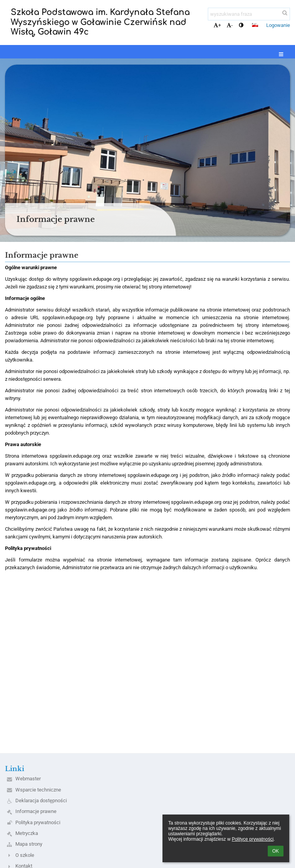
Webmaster (28, 779)
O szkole (25, 855)
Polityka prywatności (38, 822)
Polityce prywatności (253, 839)
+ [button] (217, 25)
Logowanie (278, 25)
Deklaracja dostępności (41, 801)
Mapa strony (29, 844)
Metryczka (27, 833)
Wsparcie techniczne (38, 790)
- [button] (230, 25)
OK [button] (276, 851)
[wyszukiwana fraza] (249, 14)
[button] (255, 25)
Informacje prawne (36, 811)
